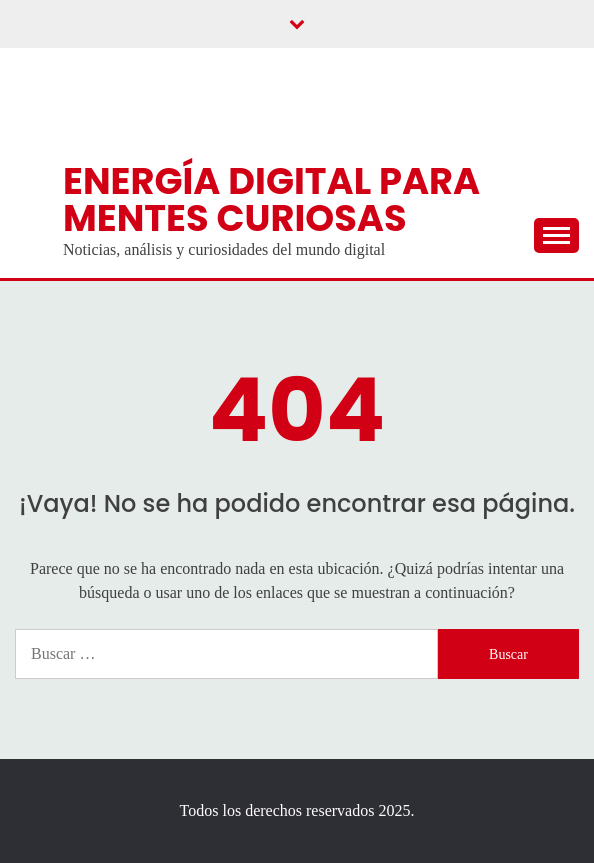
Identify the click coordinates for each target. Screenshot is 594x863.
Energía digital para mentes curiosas (271, 199)
